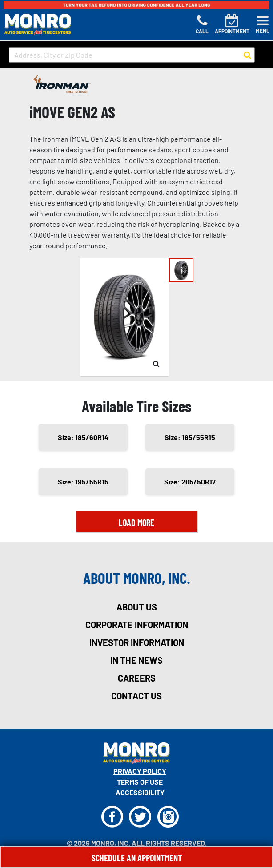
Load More (136, 523)
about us (137, 607)
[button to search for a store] (247, 55)
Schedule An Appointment (137, 858)
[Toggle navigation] (263, 24)
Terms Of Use (140, 782)
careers (137, 678)
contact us (136, 696)
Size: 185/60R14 (83, 437)
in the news (136, 660)
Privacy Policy (140, 771)
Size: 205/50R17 (190, 482)
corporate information (137, 625)
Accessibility (140, 792)
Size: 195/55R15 (83, 482)
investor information (137, 642)
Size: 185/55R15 (190, 437)
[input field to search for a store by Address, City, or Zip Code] (132, 55)
